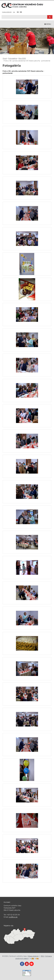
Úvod (5, 58)
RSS (14, 12)
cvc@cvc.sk (13, 917)
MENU (48, 24)
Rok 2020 (22, 58)
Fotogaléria (13, 58)
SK (18, 12)
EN (21, 12)
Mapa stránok (7, 12)
